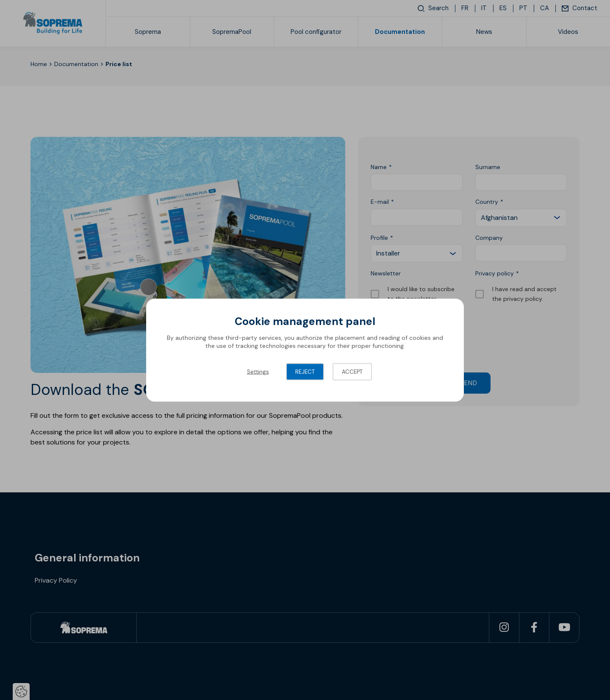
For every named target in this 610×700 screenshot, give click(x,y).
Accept (352, 371)
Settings (258, 371)
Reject (305, 371)
